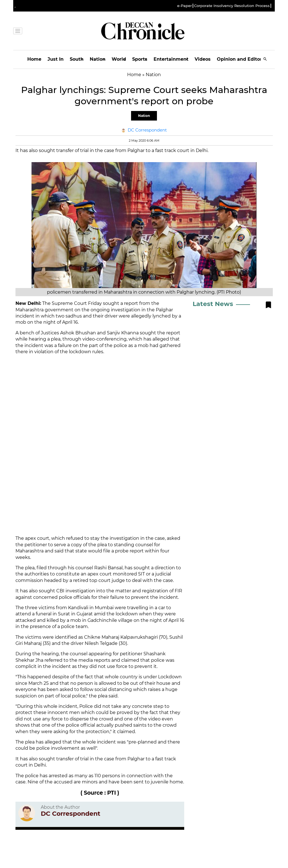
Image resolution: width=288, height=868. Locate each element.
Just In (56, 59)
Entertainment (171, 59)
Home (34, 59)
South (77, 59)
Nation (98, 59)
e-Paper (184, 6)
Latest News (213, 304)
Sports (140, 59)
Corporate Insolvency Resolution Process (232, 6)
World (119, 59)
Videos (203, 59)
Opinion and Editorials (243, 59)
